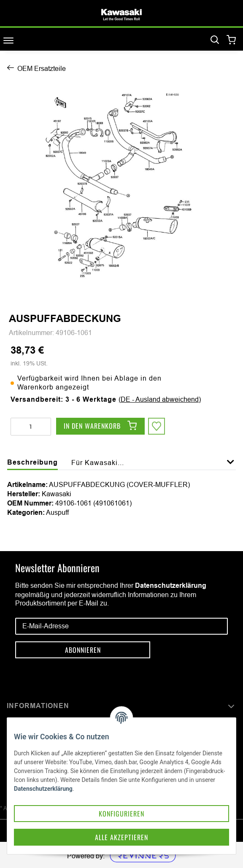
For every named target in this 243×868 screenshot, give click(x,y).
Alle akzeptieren (121, 837)
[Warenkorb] (231, 40)
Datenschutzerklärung (171, 585)
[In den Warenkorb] (100, 426)
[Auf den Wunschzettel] (157, 426)
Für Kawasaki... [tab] (98, 462)
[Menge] (31, 427)
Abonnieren (83, 650)
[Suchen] (215, 40)
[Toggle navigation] (8, 40)
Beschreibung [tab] (32, 462)
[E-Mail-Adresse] (121, 626)
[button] (231, 467)
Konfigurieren (121, 814)
